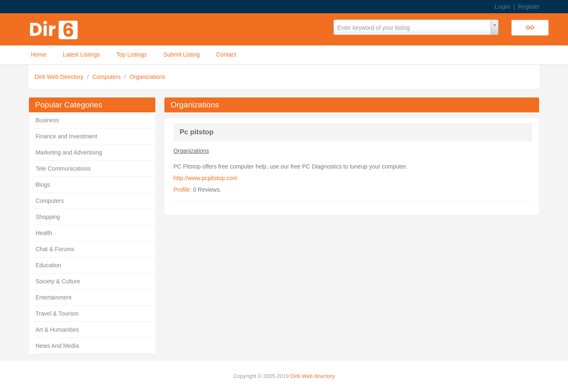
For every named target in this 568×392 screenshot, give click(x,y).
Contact (226, 55)
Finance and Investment (66, 136)
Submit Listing (182, 55)
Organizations (147, 77)
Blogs (43, 185)
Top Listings (132, 55)
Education (48, 265)
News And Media (57, 346)
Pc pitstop (197, 132)
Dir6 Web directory (313, 376)
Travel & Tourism (57, 314)
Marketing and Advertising (69, 152)
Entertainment (53, 297)
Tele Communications (63, 169)
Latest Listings (81, 55)
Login (502, 6)
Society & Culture (58, 281)
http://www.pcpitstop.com (206, 178)
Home (39, 55)
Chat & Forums (55, 249)
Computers (107, 77)
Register (529, 7)
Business (47, 120)
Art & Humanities (57, 330)
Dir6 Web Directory (60, 77)
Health (44, 233)
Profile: (183, 190)
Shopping (48, 217)
